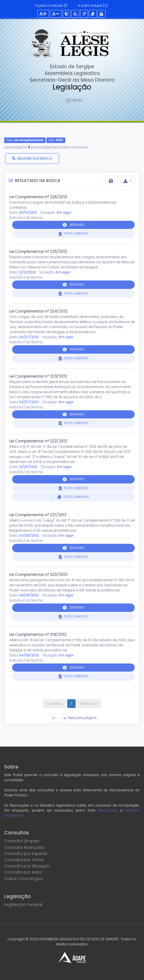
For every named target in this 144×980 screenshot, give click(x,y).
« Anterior (55, 704)
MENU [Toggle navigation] (74, 101)
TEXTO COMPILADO (76, 497)
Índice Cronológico (24, 879)
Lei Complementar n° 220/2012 (38, 575)
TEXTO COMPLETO (76, 234)
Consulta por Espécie (26, 854)
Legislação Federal (23, 905)
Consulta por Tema (24, 860)
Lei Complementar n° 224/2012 (38, 311)
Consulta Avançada (24, 847)
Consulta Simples (22, 841)
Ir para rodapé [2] (93, 5)
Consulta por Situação (27, 866)
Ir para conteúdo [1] (51, 5)
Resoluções (108, 810)
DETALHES (77, 225)
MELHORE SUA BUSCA (35, 158)
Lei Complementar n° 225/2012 (38, 252)
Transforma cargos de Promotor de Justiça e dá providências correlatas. (63, 205)
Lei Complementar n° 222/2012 (38, 441)
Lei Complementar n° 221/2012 (38, 515)
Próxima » (89, 704)
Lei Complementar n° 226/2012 (38, 197)
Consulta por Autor (23, 872)
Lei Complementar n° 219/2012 (38, 635)
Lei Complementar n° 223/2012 (38, 376)
